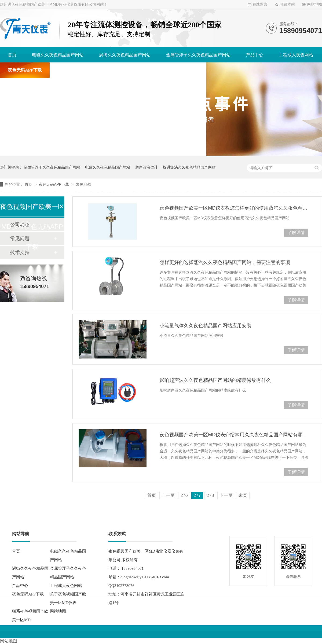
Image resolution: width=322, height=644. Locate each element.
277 (197, 495)
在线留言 (260, 4)
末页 (243, 495)
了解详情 (296, 232)
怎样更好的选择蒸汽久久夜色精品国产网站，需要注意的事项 (225, 262)
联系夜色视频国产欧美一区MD (169, 70)
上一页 (168, 495)
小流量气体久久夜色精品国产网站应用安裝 (206, 326)
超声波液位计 (147, 167)
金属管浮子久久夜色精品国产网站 (198, 55)
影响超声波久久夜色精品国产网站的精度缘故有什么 (215, 380)
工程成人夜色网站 (296, 55)
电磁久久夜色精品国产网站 (58, 55)
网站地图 (314, 4)
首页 (12, 55)
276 (184, 495)
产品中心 (255, 55)
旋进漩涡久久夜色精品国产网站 (189, 167)
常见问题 (83, 184)
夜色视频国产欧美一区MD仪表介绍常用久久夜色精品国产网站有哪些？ (234, 435)
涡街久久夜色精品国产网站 (125, 55)
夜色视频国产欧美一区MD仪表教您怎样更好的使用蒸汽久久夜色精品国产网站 (234, 208)
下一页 (226, 495)
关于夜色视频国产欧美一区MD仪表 (91, 70)
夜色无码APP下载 (25, 70)
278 (210, 495)
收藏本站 (287, 4)
